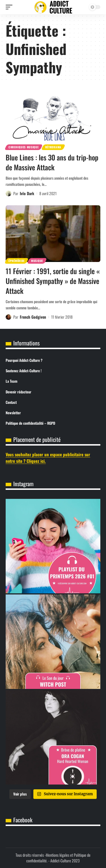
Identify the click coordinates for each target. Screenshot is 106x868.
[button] (10, 7)
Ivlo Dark (27, 193)
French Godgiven (33, 317)
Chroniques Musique (24, 147)
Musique (37, 261)
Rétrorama (53, 147)
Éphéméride (17, 261)
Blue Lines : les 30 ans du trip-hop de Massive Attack (52, 162)
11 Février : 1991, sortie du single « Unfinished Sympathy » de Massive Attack (53, 281)
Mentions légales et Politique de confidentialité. (58, 858)
